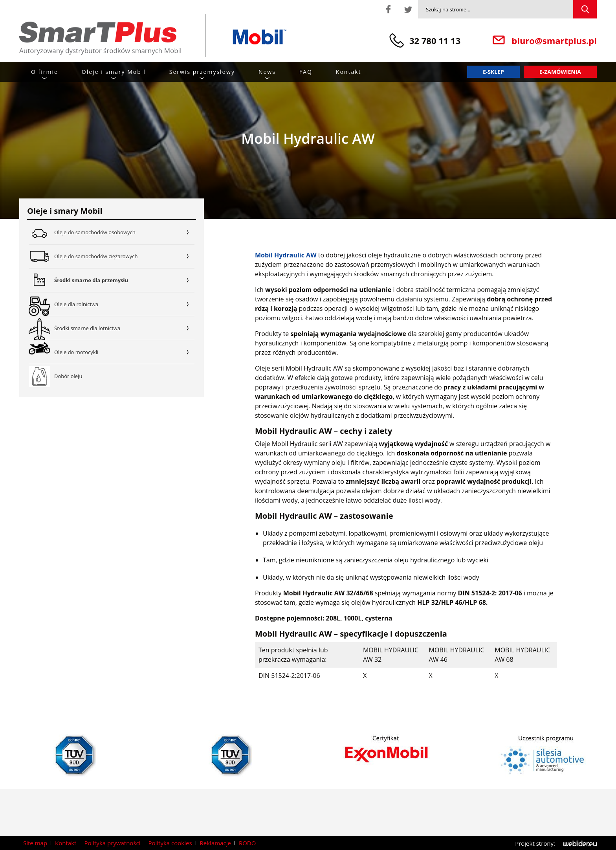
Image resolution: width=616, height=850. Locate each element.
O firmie (45, 72)
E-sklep (493, 72)
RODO (247, 843)
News (267, 72)
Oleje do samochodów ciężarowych (124, 256)
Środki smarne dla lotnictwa (124, 328)
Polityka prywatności (112, 843)
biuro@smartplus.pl (554, 40)
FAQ (306, 72)
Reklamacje (215, 843)
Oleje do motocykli (124, 352)
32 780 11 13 (435, 40)
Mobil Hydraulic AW (286, 255)
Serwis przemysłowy (202, 72)
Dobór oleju (68, 376)
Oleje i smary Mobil (114, 72)
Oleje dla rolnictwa (124, 304)
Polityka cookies (170, 843)
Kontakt (349, 72)
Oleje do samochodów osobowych (124, 232)
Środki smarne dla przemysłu (124, 280)
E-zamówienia (560, 72)
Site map (35, 843)
